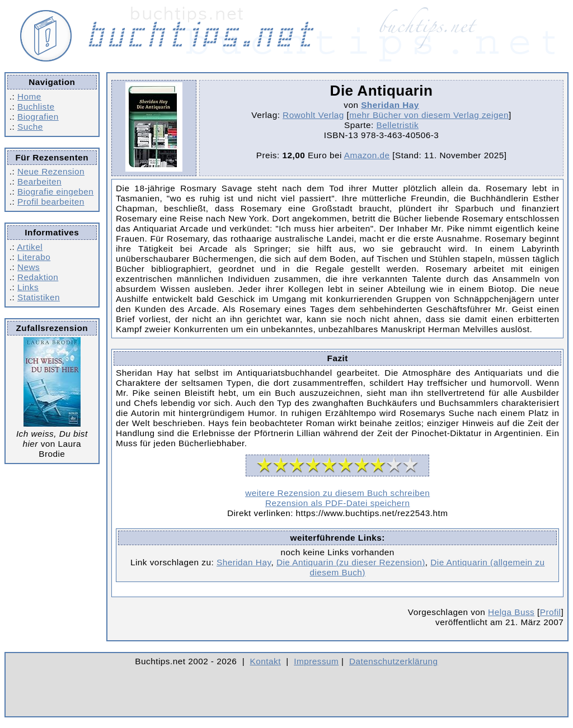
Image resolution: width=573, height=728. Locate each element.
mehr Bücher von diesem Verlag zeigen (429, 115)
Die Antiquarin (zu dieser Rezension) (351, 562)
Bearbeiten (39, 181)
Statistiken (39, 297)
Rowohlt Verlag (313, 115)
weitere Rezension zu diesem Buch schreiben (337, 493)
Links (28, 287)
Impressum (316, 661)
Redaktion (38, 277)
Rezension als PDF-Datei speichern (338, 503)
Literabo (34, 257)
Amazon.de (367, 155)
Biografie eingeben (55, 192)
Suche (30, 127)
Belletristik (398, 125)
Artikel (30, 247)
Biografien (38, 117)
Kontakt (266, 661)
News (29, 267)
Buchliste (36, 107)
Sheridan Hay (390, 105)
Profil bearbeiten (51, 202)
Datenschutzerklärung (394, 661)
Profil (551, 612)
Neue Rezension (51, 171)
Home (29, 96)
